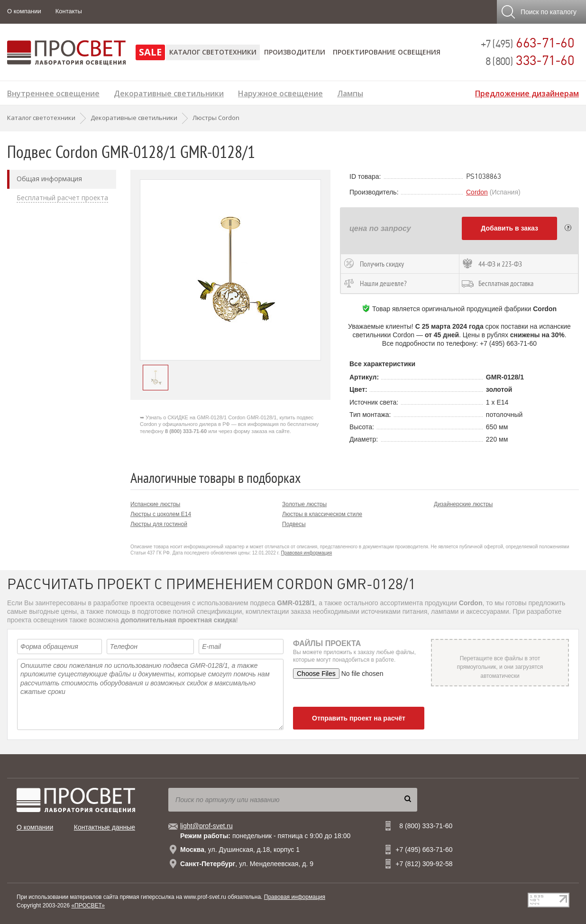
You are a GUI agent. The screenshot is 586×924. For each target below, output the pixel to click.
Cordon (477, 192)
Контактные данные (105, 827)
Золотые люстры (304, 504)
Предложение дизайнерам (527, 92)
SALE (150, 52)
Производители (295, 52)
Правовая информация (307, 553)
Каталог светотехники (213, 52)
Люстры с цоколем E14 (161, 514)
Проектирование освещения (387, 52)
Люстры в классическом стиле (322, 514)
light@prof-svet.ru (206, 826)
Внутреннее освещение (53, 92)
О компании (24, 11)
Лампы (350, 92)
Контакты (69, 11)
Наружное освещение (280, 92)
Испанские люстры (155, 504)
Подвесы (294, 524)
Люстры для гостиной (159, 524)
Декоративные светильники (169, 92)
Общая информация (49, 179)
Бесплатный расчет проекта (62, 198)
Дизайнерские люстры (463, 504)
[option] (230, 270)
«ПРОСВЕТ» (88, 906)
